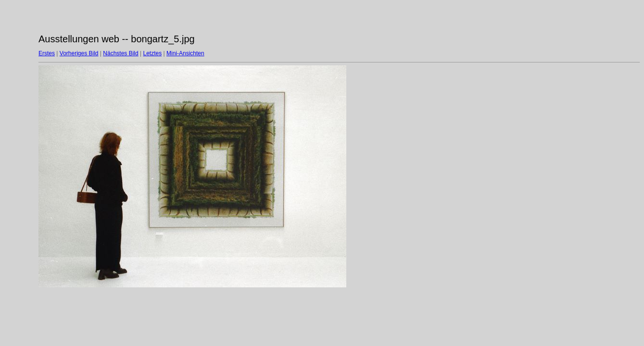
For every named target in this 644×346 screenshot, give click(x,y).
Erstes (47, 53)
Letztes (153, 53)
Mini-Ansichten (185, 53)
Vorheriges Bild (79, 53)
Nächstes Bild (120, 53)
